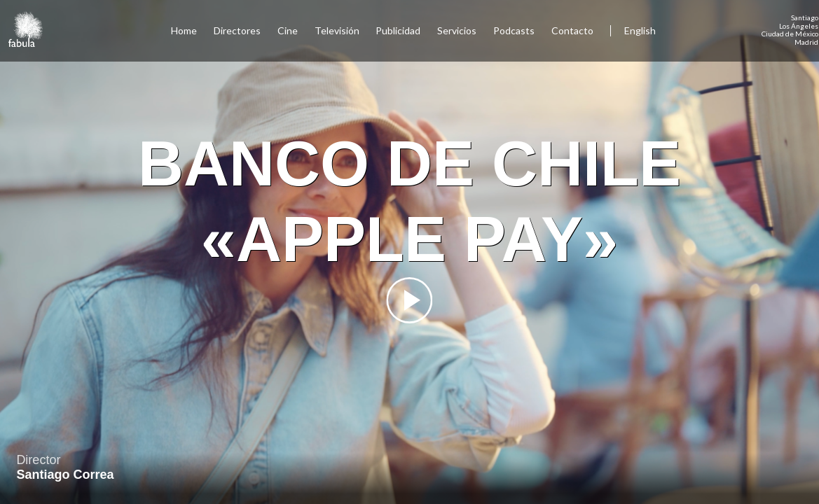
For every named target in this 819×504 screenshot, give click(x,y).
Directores (237, 30)
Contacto (572, 30)
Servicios (457, 30)
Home (184, 30)
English (640, 30)
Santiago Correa (65, 475)
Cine (288, 30)
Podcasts (514, 30)
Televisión (337, 30)
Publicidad (398, 30)
